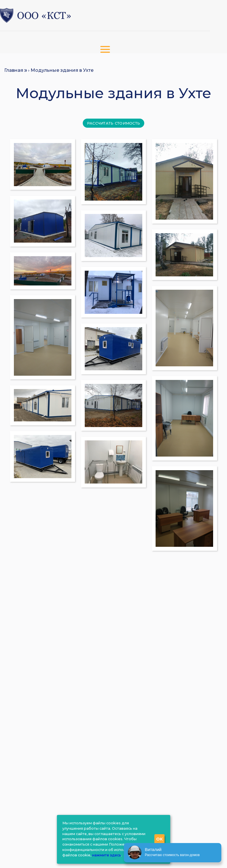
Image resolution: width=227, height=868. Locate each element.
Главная (14, 70)
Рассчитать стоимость (114, 123)
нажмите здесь (107, 855)
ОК (160, 839)
